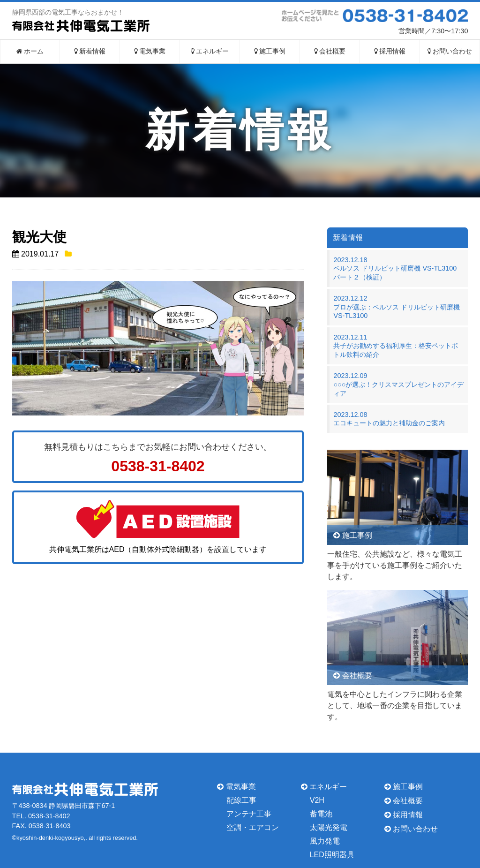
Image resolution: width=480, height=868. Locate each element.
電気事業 (150, 51)
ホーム (30, 51)
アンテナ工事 (249, 814)
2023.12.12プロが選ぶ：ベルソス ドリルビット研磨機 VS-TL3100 (397, 307)
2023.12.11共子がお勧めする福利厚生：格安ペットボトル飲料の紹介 (396, 346)
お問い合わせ (450, 51)
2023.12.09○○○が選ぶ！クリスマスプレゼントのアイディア (398, 384)
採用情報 (390, 51)
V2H (317, 800)
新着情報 (90, 51)
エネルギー (210, 51)
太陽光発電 (329, 827)
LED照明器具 (332, 854)
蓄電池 (321, 814)
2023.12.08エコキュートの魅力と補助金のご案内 (389, 419)
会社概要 (330, 51)
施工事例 (270, 51)
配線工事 (241, 800)
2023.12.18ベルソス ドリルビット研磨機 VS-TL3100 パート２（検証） (398, 268)
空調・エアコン (253, 827)
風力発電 (325, 841)
